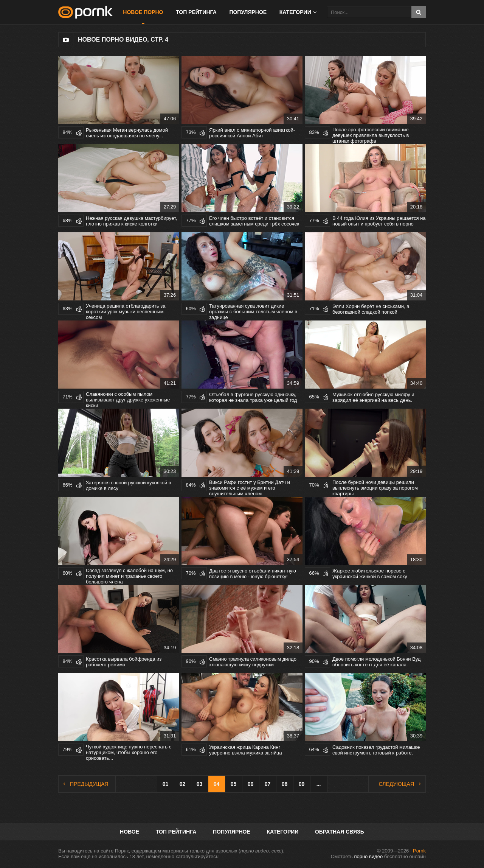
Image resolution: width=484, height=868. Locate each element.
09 (302, 784)
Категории (295, 12)
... (319, 784)
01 (166, 784)
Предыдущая (89, 784)
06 (251, 784)
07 (268, 784)
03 (200, 784)
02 (183, 784)
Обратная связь (340, 832)
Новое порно (143, 12)
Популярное (248, 12)
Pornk (419, 851)
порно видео (368, 856)
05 (234, 784)
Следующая (396, 784)
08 (285, 784)
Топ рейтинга (196, 12)
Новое (130, 832)
